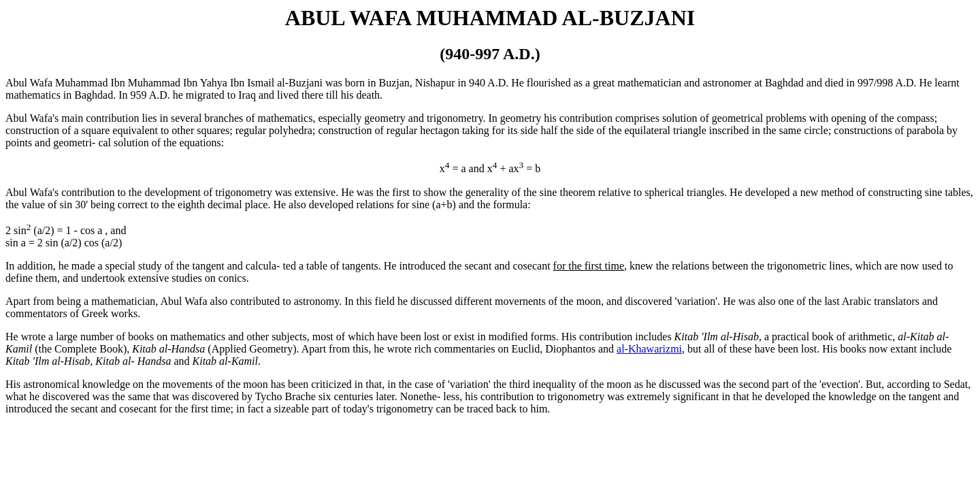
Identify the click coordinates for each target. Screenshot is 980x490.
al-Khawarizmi (649, 349)
